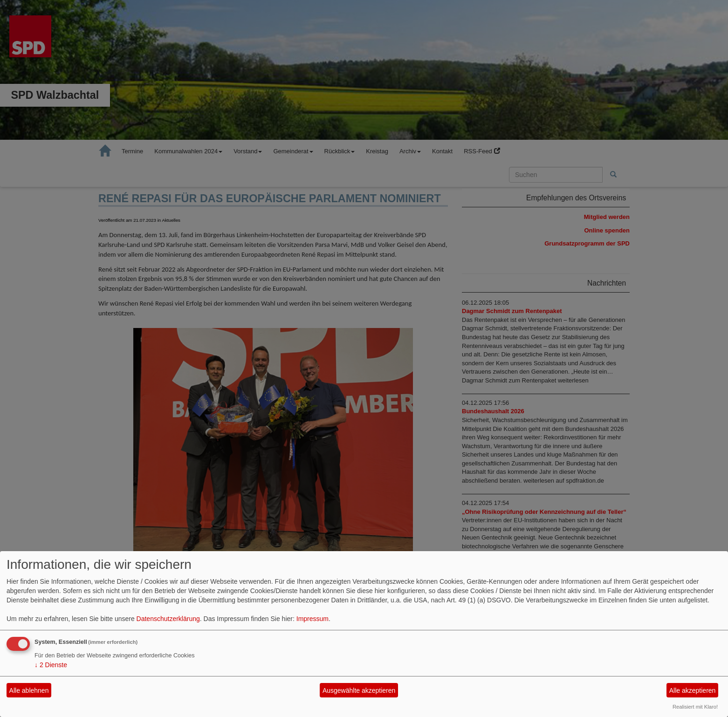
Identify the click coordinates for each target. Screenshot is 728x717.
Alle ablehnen (29, 690)
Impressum (312, 619)
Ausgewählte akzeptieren (359, 690)
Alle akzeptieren (693, 690)
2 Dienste (51, 665)
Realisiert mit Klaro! (695, 707)
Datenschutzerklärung (168, 619)
